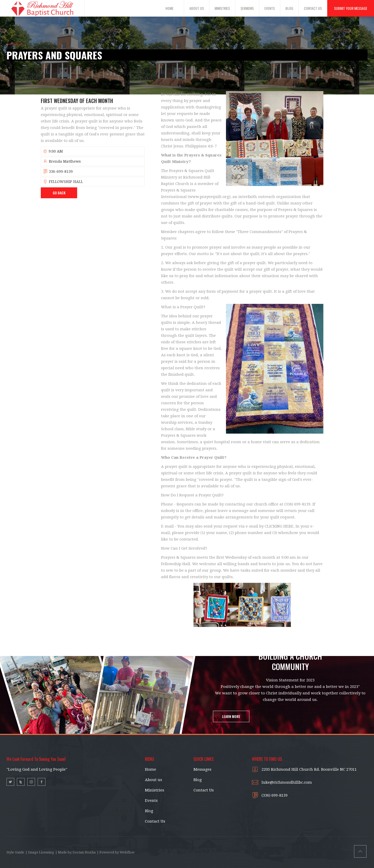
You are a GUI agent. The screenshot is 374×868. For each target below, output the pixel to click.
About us (153, 780)
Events (151, 801)
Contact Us (155, 821)
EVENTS (270, 8)
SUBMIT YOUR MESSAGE (351, 8)
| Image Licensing (40, 852)
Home (151, 769)
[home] (42, 8)
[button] (172, 8)
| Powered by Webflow (116, 852)
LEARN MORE (231, 716)
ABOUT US (197, 8)
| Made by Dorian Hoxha (75, 852)
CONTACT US (313, 8)
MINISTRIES (222, 8)
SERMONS (247, 8)
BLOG (289, 8)
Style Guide (15, 852)
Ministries (155, 790)
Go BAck (59, 193)
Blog (149, 811)
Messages (202, 769)
